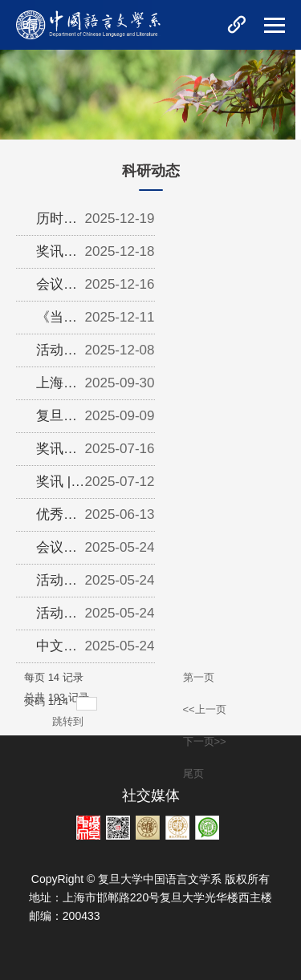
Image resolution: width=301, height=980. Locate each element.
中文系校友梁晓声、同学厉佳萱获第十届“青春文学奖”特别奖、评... (59, 650)
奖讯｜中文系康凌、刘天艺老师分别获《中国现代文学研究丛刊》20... (57, 453)
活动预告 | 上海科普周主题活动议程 (57, 585)
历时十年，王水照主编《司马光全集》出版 (57, 223)
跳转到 (69, 721)
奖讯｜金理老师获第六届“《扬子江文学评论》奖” (59, 256)
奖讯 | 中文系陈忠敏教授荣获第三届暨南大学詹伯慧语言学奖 (57, 486)
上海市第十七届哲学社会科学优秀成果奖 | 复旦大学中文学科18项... (60, 387)
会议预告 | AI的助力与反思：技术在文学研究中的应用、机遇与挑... (57, 552)
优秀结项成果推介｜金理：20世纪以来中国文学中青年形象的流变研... (57, 519)
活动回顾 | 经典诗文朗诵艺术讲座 (57, 618)
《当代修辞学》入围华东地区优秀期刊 (57, 322)
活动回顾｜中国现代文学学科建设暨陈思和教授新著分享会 (57, 354)
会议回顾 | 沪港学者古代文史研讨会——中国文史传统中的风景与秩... (57, 289)
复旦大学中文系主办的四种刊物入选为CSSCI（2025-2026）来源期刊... (60, 420)
